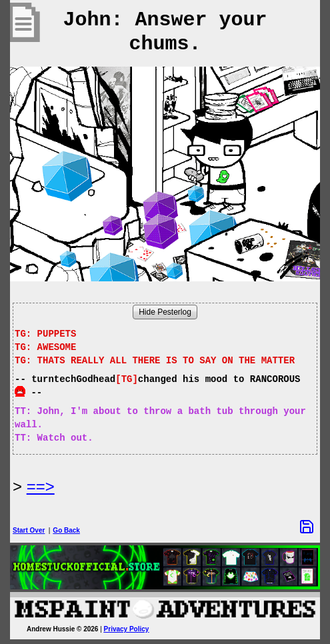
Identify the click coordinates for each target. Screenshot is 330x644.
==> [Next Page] (41, 486)
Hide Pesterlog (165, 312)
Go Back (66, 530)
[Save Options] (307, 527)
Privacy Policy (127, 629)
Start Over (29, 530)
